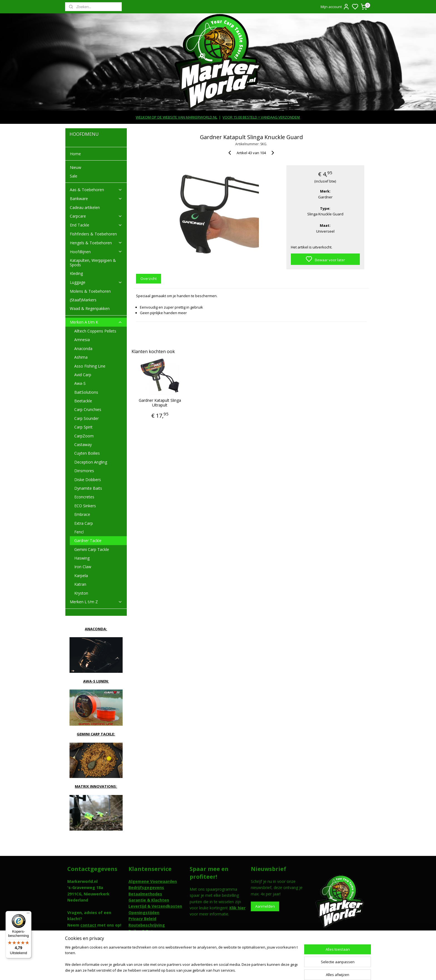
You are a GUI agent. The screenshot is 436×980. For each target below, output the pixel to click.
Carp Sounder (86, 418)
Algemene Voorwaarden (153, 881)
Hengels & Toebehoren (96, 243)
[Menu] (28, 914)
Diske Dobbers (88, 480)
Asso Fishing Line (90, 366)
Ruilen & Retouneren (149, 931)
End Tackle (96, 225)
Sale (74, 176)
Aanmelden (265, 906)
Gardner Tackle (88, 541)
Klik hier (237, 908)
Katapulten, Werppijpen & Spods (93, 262)
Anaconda (83, 349)
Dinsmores (84, 471)
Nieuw (75, 167)
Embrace (82, 514)
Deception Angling (91, 462)
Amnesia (82, 340)
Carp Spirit (83, 427)
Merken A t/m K (96, 322)
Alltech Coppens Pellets (95, 331)
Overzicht (148, 279)
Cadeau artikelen (85, 207)
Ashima (81, 357)
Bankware (96, 199)
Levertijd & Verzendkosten (155, 906)
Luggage (96, 282)
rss (249, 970)
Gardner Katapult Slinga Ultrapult (160, 403)
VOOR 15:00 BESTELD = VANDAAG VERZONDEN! (261, 117)
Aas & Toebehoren (96, 190)
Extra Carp (84, 523)
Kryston (81, 593)
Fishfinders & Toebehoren (93, 234)
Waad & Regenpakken (90, 308)
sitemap (238, 970)
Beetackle (83, 401)
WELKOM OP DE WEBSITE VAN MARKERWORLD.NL (176, 117)
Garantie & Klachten (149, 900)
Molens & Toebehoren (90, 291)
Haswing (82, 558)
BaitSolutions (86, 392)
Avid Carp (83, 375)
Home (75, 154)
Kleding (76, 273)
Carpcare (96, 216)
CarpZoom (84, 436)
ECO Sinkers (85, 506)
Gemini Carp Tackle (92, 549)
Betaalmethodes (145, 894)
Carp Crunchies (88, 409)
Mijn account (335, 7)
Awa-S (80, 383)
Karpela (81, 576)
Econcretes (84, 497)
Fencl (79, 532)
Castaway (83, 445)
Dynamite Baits (88, 488)
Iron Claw (83, 567)
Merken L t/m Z (96, 602)
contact (88, 925)
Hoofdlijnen (96, 252)
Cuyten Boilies (87, 453)
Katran (80, 584)
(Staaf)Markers (83, 300)
